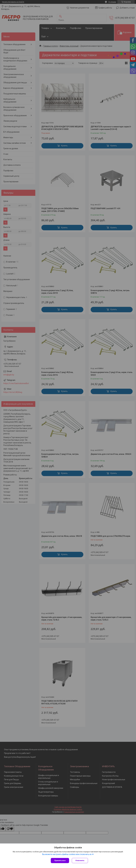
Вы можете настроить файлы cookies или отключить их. (67, 854)
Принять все (60, 860)
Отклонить (80, 860)
